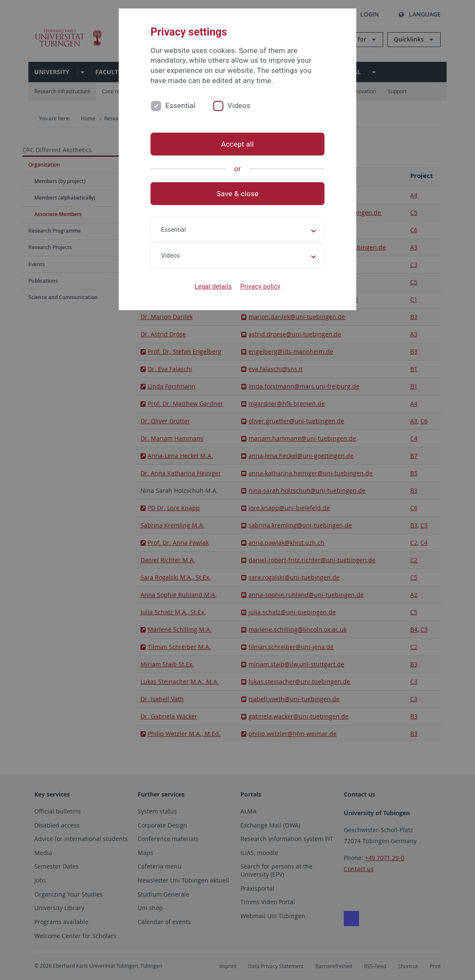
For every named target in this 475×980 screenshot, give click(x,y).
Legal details (213, 286)
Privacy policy (260, 286)
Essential (181, 105)
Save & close (238, 194)
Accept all (237, 144)
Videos (239, 105)
